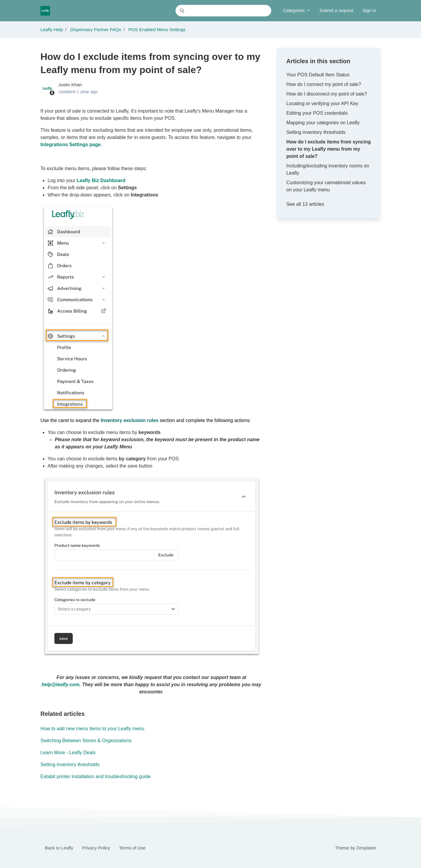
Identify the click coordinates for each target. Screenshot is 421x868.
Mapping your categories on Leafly (323, 123)
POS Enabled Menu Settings (157, 30)
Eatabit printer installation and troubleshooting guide (96, 776)
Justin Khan (70, 85)
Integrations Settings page (71, 145)
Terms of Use (132, 848)
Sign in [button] (369, 10)
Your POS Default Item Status (318, 75)
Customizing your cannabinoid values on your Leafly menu (326, 186)
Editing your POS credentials (317, 113)
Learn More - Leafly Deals (68, 753)
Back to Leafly (59, 848)
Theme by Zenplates (355, 847)
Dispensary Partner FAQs (96, 30)
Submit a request (336, 10)
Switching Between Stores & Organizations (86, 741)
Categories (297, 10)
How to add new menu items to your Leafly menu (92, 729)
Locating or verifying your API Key (322, 103)
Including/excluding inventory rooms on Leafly (328, 169)
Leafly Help (52, 30)
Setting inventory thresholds (70, 765)
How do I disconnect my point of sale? (327, 94)
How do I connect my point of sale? (324, 84)
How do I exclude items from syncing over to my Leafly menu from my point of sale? (328, 149)
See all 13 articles (305, 204)
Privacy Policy (96, 848)
